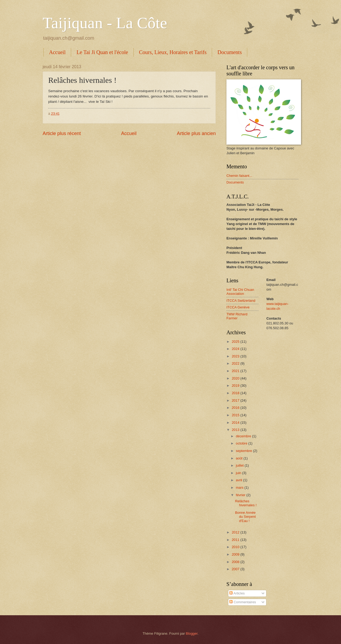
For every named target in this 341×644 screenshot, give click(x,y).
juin (239, 473)
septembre (244, 451)
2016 (236, 408)
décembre (244, 436)
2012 (236, 532)
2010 (236, 547)
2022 (236, 363)
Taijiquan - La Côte (105, 23)
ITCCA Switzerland (241, 301)
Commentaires (243, 602)
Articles (237, 593)
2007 (236, 569)
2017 (236, 400)
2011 (236, 540)
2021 (236, 371)
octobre (242, 443)
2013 (236, 430)
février (241, 495)
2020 (236, 378)
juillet (240, 465)
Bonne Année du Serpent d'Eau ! (245, 517)
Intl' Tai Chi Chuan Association (240, 292)
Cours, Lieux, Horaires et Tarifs (173, 52)
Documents (230, 52)
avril (239, 480)
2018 (236, 393)
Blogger (192, 633)
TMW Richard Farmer (237, 316)
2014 (236, 423)
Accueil (57, 52)
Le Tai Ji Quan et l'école (102, 52)
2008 (236, 562)
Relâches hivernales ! (246, 503)
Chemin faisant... (239, 176)
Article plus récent (62, 133)
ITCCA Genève (238, 307)
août (240, 458)
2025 (236, 342)
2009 (236, 554)
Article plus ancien (196, 133)
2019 (236, 386)
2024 (236, 349)
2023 (236, 356)
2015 (236, 415)
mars (240, 488)
